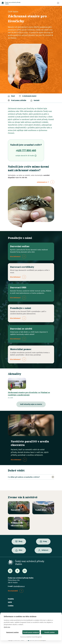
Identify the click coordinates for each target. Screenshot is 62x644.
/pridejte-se (31, 313)
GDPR (10, 602)
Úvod (13, 96)
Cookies (11, 606)
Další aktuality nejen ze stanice (31, 404)
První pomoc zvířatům (19, 100)
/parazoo (19, 508)
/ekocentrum (19, 523)
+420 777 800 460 (26, 150)
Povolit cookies (49, 632)
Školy (20, 541)
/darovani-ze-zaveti (31, 334)
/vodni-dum (43, 508)
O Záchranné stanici (29, 96)
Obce (20, 550)
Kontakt (37, 100)
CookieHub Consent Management (34, 637)
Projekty (11, 599)
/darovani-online (31, 252)
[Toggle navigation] (58, 3)
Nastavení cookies (12, 632)
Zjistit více (7, 627)
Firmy (45, 541)
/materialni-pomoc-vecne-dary (31, 354)
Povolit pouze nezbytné (31, 632)
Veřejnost (45, 550)
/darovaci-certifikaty (31, 272)
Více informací (16, 460)
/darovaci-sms (31, 293)
